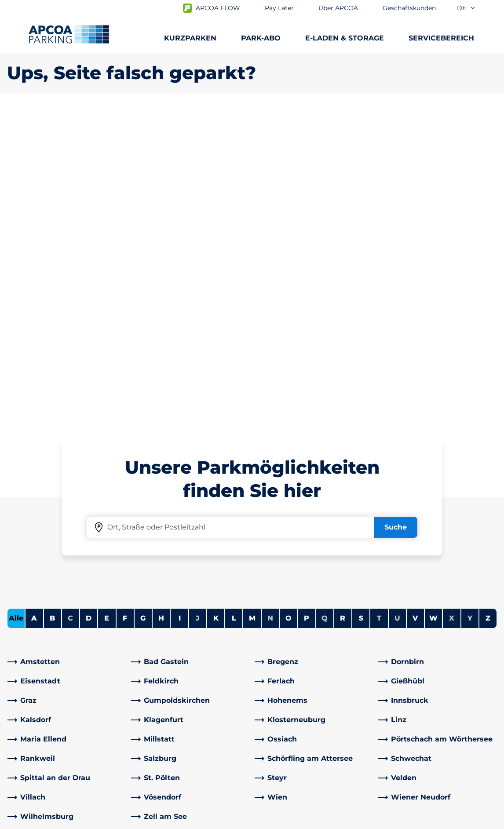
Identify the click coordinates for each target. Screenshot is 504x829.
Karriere (273, 644)
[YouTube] (174, 704)
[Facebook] (139, 704)
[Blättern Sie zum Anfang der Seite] (490, 564)
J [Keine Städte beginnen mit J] (198, 309)
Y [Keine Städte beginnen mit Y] (470, 309)
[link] (67, 352)
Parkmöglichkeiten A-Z (48, 630)
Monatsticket (31, 686)
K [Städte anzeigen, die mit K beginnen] (216, 309)
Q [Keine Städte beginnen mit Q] (325, 309)
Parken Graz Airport (41, 714)
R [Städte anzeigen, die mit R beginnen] (343, 309)
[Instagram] (191, 704)
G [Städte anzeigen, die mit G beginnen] (143, 309)
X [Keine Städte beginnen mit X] (452, 309)
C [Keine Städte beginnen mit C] (70, 309)
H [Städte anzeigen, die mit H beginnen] (161, 309)
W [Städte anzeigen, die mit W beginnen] (433, 309)
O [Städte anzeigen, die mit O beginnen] (289, 309)
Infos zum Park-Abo (42, 658)
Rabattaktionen (161, 658)
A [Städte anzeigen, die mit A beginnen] (34, 309)
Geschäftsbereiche (292, 718)
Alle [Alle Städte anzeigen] (16, 309)
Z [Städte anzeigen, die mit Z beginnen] (488, 309)
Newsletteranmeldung (299, 658)
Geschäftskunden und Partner (313, 732)
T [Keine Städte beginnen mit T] (379, 309)
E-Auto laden (30, 644)
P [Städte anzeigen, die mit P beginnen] (307, 309)
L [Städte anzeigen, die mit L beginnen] (234, 309)
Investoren (278, 746)
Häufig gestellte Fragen (175, 630)
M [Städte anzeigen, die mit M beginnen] (252, 309)
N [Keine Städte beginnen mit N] (270, 309)
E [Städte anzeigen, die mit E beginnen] (107, 309)
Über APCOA (281, 630)
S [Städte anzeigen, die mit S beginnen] (361, 309)
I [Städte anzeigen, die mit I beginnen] (180, 309)
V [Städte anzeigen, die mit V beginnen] (415, 309)
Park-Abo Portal (35, 672)
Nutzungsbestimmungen (46, 821)
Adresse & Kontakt (166, 644)
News (269, 760)
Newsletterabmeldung (299, 672)
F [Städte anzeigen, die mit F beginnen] (125, 309)
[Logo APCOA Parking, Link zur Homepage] (69, 34)
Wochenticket (32, 700)
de (466, 8)
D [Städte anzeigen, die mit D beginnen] (89, 309)
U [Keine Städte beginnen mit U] (397, 309)
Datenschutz (126, 821)
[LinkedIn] (156, 704)
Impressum (184, 821)
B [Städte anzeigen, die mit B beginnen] (52, 309)
